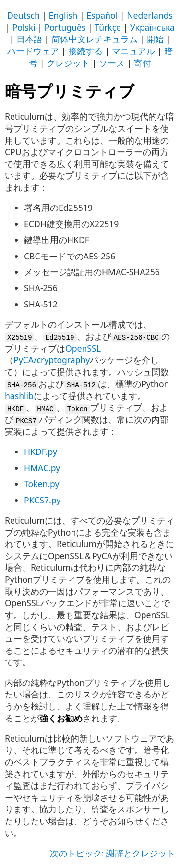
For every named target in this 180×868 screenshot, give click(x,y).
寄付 (143, 63)
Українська (152, 27)
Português (65, 27)
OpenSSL (83, 348)
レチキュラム (112, 39)
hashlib (19, 395)
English (63, 15)
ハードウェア (33, 51)
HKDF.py (41, 451)
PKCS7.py (42, 499)
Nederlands (150, 15)
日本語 (29, 39)
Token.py (42, 483)
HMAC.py (42, 467)
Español (102, 15)
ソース (112, 63)
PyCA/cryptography (52, 360)
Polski (24, 27)
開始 (155, 39)
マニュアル (133, 51)
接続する (85, 51)
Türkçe (108, 27)
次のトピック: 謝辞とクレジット (113, 852)
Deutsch (24, 15)
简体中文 (69, 39)
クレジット (68, 63)
